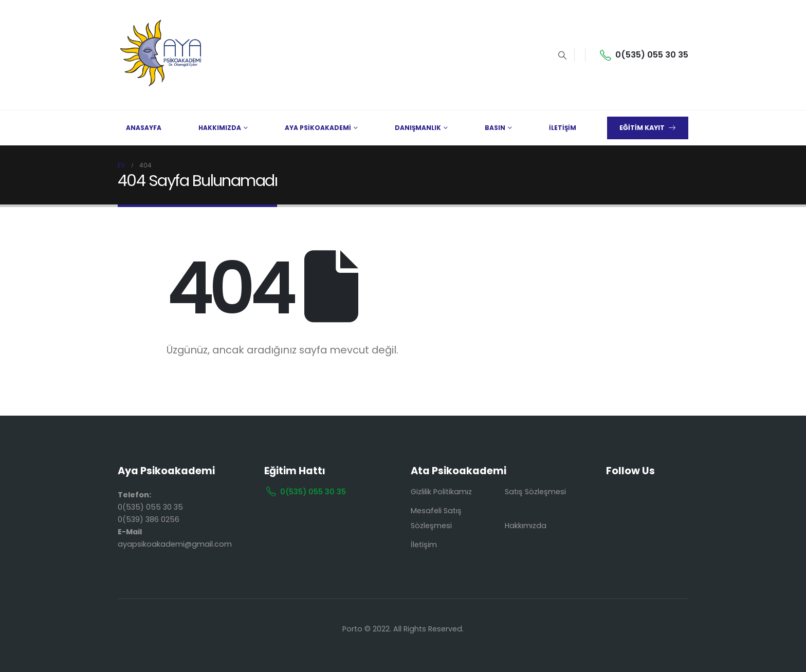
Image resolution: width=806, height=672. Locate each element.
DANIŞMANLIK (418, 128)
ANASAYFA (144, 128)
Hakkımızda (526, 526)
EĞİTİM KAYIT (648, 128)
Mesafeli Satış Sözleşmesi (436, 518)
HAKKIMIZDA (220, 128)
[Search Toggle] (562, 55)
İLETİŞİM (563, 128)
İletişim (424, 545)
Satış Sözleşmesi (535, 492)
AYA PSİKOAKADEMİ (318, 128)
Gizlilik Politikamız (441, 492)
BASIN (495, 128)
